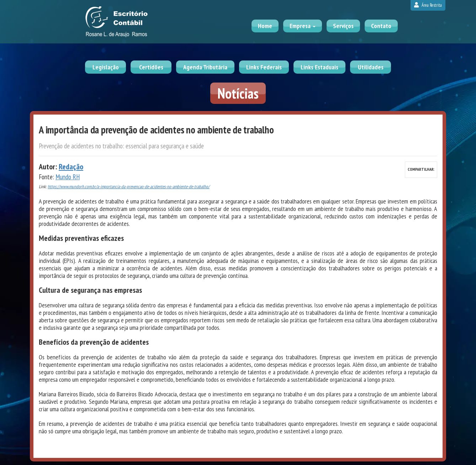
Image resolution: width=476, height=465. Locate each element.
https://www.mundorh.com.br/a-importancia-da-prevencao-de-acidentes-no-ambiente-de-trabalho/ (129, 187)
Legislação (106, 67)
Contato (381, 26)
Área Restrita (428, 5)
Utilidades (371, 67)
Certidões (151, 67)
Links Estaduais (319, 67)
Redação (71, 167)
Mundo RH (68, 177)
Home (265, 26)
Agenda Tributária (205, 67)
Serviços (343, 26)
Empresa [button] (303, 26)
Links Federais (264, 67)
